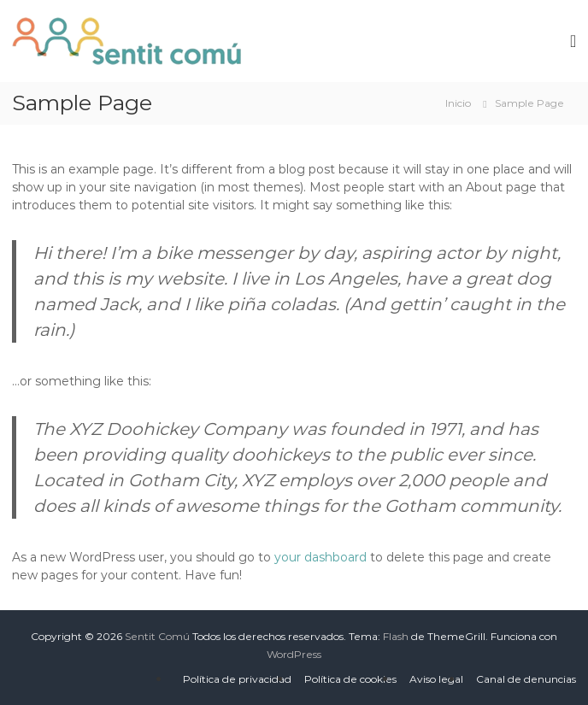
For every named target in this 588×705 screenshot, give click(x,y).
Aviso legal (436, 679)
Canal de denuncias (526, 679)
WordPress (294, 654)
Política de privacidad (237, 679)
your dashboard (320, 557)
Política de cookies (350, 679)
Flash (396, 636)
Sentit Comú (157, 636)
